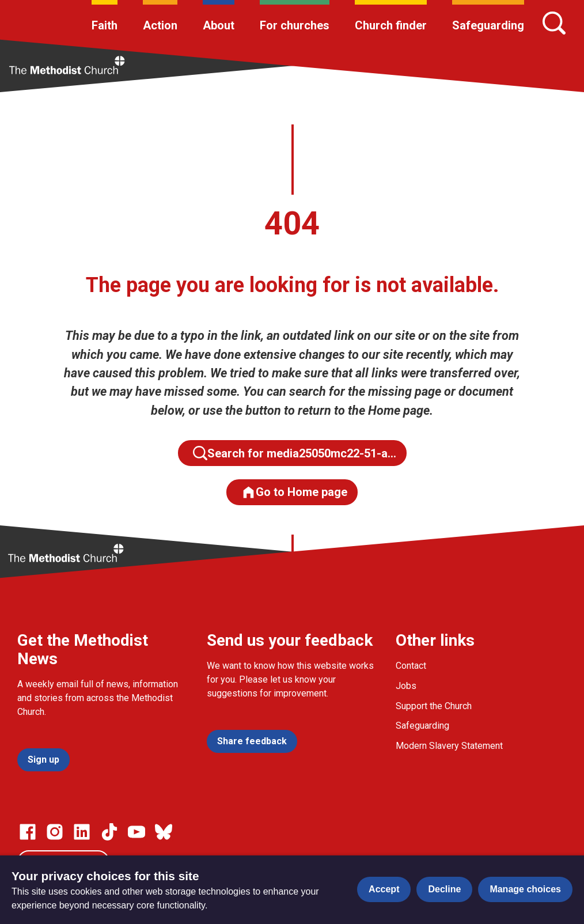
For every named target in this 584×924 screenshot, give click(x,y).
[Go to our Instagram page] (55, 832)
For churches (295, 25)
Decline (444, 889)
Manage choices (525, 889)
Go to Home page (294, 492)
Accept (384, 889)
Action (160, 25)
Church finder (391, 25)
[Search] (554, 23)
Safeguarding (488, 25)
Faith (105, 25)
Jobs (406, 686)
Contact (411, 666)
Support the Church (434, 706)
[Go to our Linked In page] (82, 832)
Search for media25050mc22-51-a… (295, 453)
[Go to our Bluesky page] (164, 832)
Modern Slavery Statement (449, 746)
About (219, 25)
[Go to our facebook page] (28, 832)
